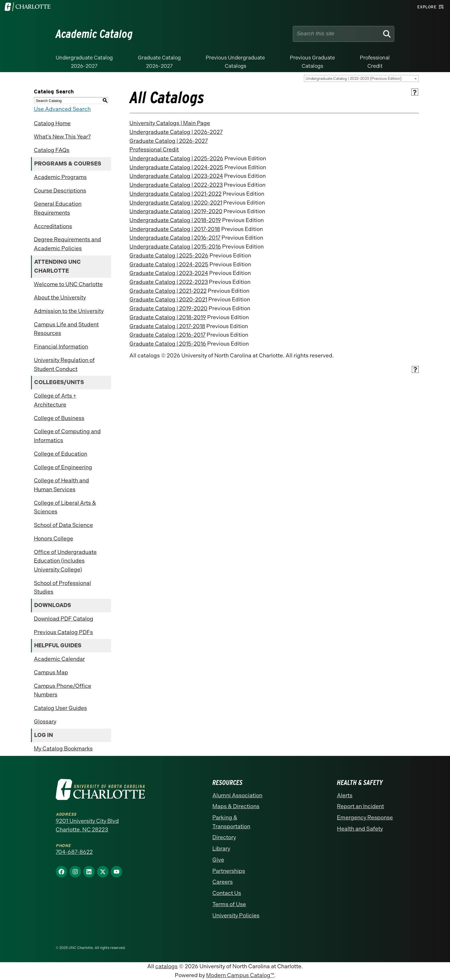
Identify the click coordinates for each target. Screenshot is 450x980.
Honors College (54, 539)
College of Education (61, 454)
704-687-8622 (74, 852)
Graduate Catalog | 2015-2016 (168, 344)
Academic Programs (60, 177)
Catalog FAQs (52, 150)
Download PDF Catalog (64, 619)
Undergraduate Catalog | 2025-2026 (176, 158)
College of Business (59, 418)
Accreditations (53, 226)
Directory (224, 837)
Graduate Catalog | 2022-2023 (169, 282)
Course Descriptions (60, 191)
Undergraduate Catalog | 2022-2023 (176, 185)
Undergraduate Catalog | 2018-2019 (175, 220)
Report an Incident (360, 806)
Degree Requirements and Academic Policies (67, 244)
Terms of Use (229, 904)
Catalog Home (52, 123)
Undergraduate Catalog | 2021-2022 (175, 194)
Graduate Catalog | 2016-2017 (167, 335)
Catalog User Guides (60, 708)
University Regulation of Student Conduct (64, 365)
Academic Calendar (59, 659)
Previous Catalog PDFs (63, 632)
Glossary (45, 722)
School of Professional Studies (62, 588)
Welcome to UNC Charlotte (68, 284)
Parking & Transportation (231, 822)
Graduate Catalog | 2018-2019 (168, 317)
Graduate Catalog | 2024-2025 (169, 264)
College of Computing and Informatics (67, 436)
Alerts (345, 795)
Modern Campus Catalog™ (240, 975)
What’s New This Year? (62, 137)
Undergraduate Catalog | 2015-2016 (175, 247)
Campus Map (51, 672)
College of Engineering (63, 467)
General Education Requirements (58, 208)
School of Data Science (63, 525)
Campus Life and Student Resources (66, 329)
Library (221, 849)
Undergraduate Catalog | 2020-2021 (176, 203)
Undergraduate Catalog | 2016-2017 (175, 238)
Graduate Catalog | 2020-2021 (168, 300)
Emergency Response (365, 818)
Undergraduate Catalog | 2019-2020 (176, 211)
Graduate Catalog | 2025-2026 (169, 256)
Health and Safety (360, 829)
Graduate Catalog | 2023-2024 (169, 273)
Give (218, 860)
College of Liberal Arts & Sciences (65, 507)
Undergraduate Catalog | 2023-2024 (176, 176)
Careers (223, 882)
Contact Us (227, 893)
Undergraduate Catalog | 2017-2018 (175, 229)
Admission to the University (69, 311)
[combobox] (361, 78)
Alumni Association (237, 795)
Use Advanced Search (62, 109)
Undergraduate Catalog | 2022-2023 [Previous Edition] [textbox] (354, 79)
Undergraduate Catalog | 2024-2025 (176, 167)
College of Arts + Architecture (55, 400)
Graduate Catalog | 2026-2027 (169, 141)
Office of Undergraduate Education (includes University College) (65, 561)
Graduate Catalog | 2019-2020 (168, 308)
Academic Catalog (94, 34)
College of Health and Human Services (61, 485)
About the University (60, 298)
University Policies (236, 915)
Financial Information (61, 347)
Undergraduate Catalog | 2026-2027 (176, 132)
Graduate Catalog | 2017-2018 (167, 326)
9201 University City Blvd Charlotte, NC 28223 (87, 825)
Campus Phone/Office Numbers (63, 690)
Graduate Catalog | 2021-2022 (168, 291)
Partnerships (229, 871)
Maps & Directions (236, 806)
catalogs (166, 966)
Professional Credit (154, 150)
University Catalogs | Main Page (170, 123)
